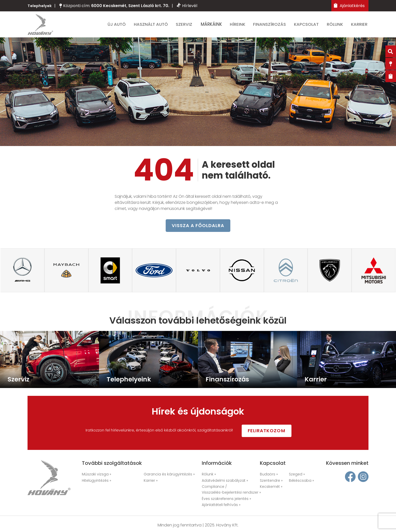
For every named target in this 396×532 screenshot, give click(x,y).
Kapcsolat (308, 26)
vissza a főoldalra (198, 229)
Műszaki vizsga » (96, 475)
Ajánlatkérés (349, 6)
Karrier (361, 26)
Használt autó (153, 26)
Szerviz (186, 26)
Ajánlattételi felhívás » (221, 505)
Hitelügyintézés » (96, 481)
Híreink (239, 26)
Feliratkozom (274, 431)
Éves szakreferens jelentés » (226, 499)
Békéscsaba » (301, 481)
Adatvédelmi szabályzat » (225, 481)
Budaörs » (269, 475)
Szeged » (297, 475)
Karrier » (151, 481)
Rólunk (336, 26)
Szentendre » (271, 481)
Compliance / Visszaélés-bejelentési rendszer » (231, 490)
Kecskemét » (271, 487)
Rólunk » (209, 475)
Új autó (119, 26)
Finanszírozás (271, 26)
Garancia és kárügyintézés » (169, 475)
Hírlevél (188, 6)
